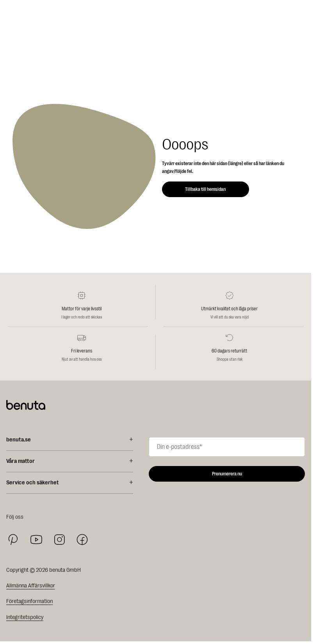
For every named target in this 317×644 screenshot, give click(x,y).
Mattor (12, 636)
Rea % (11, 629)
